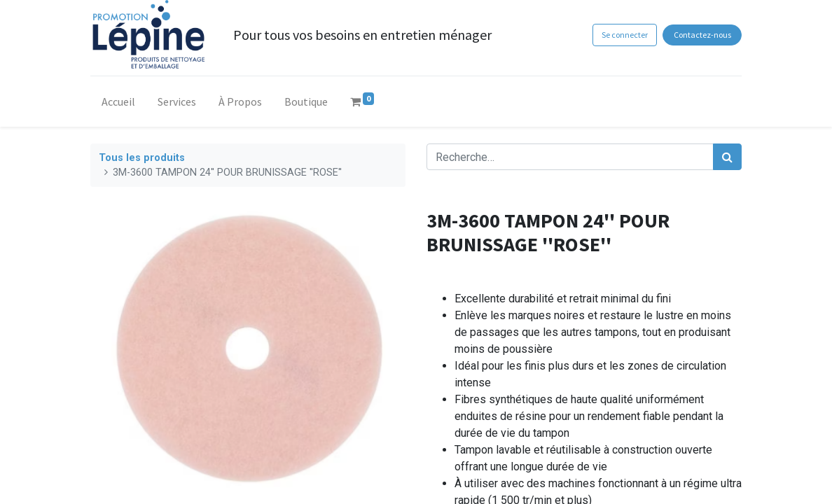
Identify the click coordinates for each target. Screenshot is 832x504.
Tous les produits (142, 158)
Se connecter (625, 35)
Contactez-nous (702, 35)
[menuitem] (118, 104)
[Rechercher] (727, 157)
